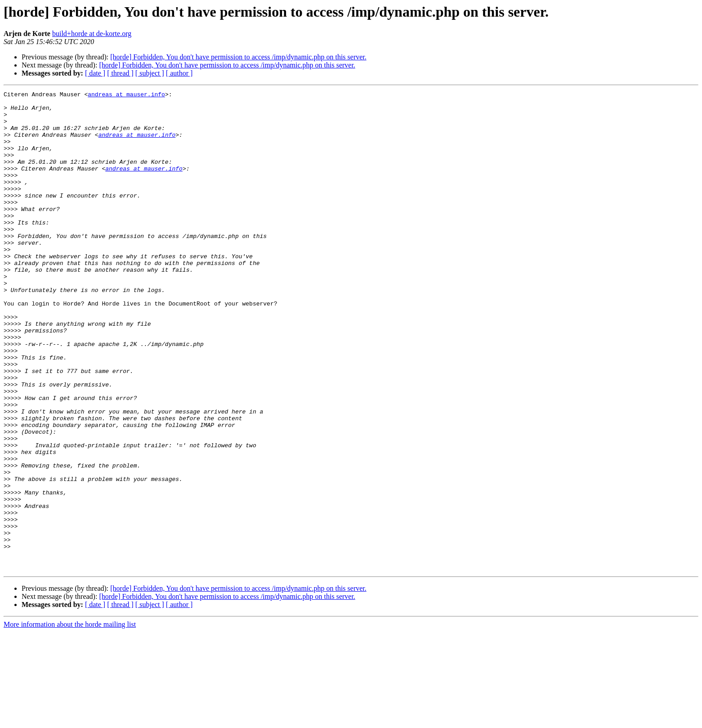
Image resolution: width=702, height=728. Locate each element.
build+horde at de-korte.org (92, 34)
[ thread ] (120, 73)
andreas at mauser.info (126, 95)
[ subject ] (150, 73)
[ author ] (179, 73)
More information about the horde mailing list (70, 720)
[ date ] (95, 73)
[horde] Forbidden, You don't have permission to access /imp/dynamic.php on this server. (238, 57)
